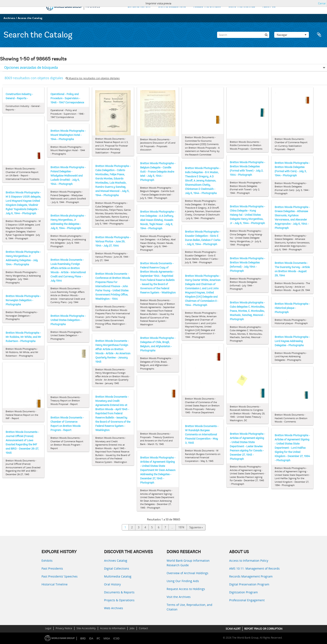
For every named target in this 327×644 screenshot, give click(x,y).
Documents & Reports (119, 592)
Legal (48, 628)
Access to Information (113, 628)
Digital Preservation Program (249, 584)
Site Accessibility (86, 628)
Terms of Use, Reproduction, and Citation (189, 607)
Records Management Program (251, 576)
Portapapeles (319, 35)
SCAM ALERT (233, 629)
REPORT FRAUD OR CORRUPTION (263, 629)
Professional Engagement (247, 600)
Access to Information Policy (249, 561)
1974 (181, 527)
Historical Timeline (55, 584)
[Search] (243, 35)
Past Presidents (52, 568)
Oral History (112, 584)
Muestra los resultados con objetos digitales (93, 78)
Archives (9, 18)
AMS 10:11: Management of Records (254, 568)
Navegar (292, 35)
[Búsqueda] (266, 35)
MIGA (107, 638)
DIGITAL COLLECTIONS (172, 7)
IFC (98, 638)
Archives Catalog (116, 561)
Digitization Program (243, 592)
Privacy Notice (64, 628)
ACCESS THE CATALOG (207, 7)
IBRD (83, 638)
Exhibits (47, 561)
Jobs (132, 628)
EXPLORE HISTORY (139, 7)
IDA (91, 638)
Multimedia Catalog (118, 576)
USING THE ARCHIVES (242, 7)
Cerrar (322, 3)
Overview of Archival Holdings (187, 573)
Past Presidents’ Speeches (60, 576)
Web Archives (114, 608)
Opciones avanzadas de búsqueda (31, 68)
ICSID (116, 638)
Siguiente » (196, 527)
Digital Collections (117, 568)
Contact (143, 628)
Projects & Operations (119, 600)
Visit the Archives (179, 597)
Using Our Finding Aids (183, 581)
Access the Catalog (30, 18)
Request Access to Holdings (186, 589)
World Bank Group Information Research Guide (188, 563)
